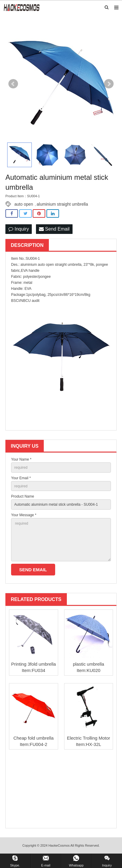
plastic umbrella (88, 664)
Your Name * (21, 459)
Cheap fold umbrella (34, 738)
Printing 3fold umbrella (33, 664)
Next (109, 84)
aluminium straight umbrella (62, 204)
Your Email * (21, 478)
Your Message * (24, 515)
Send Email (54, 229)
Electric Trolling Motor (88, 738)
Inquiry (19, 229)
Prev (13, 84)
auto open (24, 204)
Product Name (23, 496)
